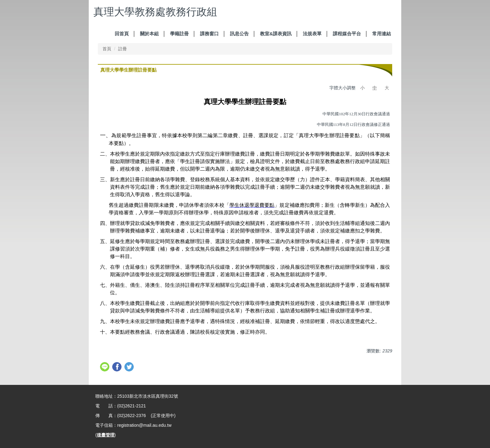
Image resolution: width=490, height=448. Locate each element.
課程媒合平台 (347, 34)
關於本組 (149, 34)
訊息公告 (239, 34)
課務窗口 (209, 34)
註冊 (122, 49)
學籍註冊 (179, 34)
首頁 (107, 49)
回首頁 (122, 34)
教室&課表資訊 (276, 34)
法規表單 (312, 34)
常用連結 (382, 34)
